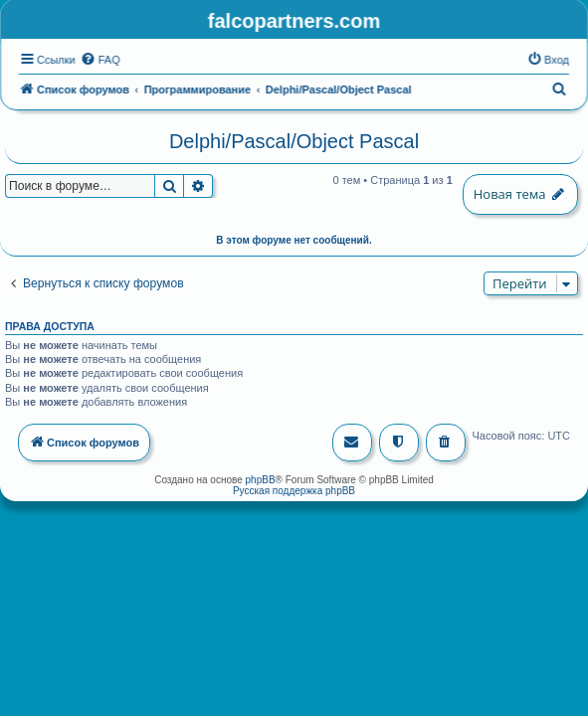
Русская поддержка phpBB (294, 489)
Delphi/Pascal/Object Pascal (294, 140)
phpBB (261, 478)
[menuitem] (100, 59)
